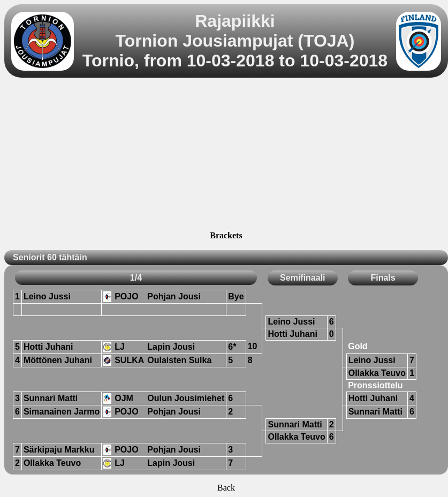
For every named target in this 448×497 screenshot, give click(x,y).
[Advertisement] (226, 156)
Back (226, 488)
